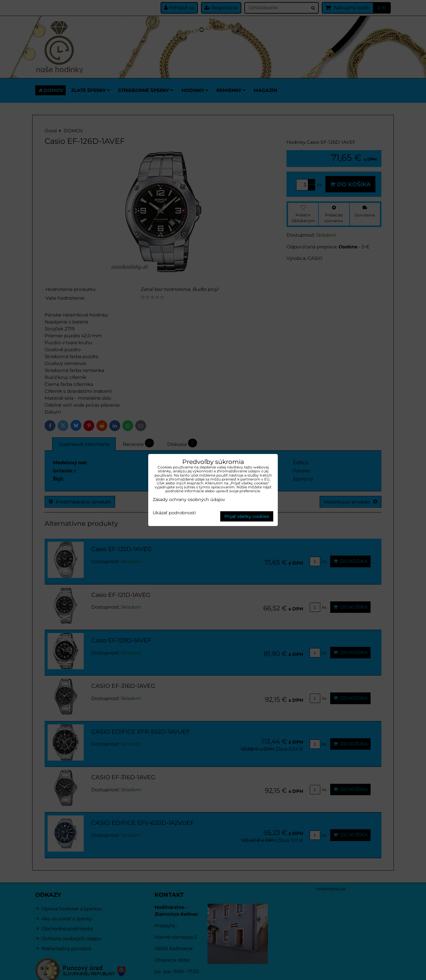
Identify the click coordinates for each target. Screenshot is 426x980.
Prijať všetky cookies (247, 516)
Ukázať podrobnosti (174, 513)
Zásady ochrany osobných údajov (189, 499)
